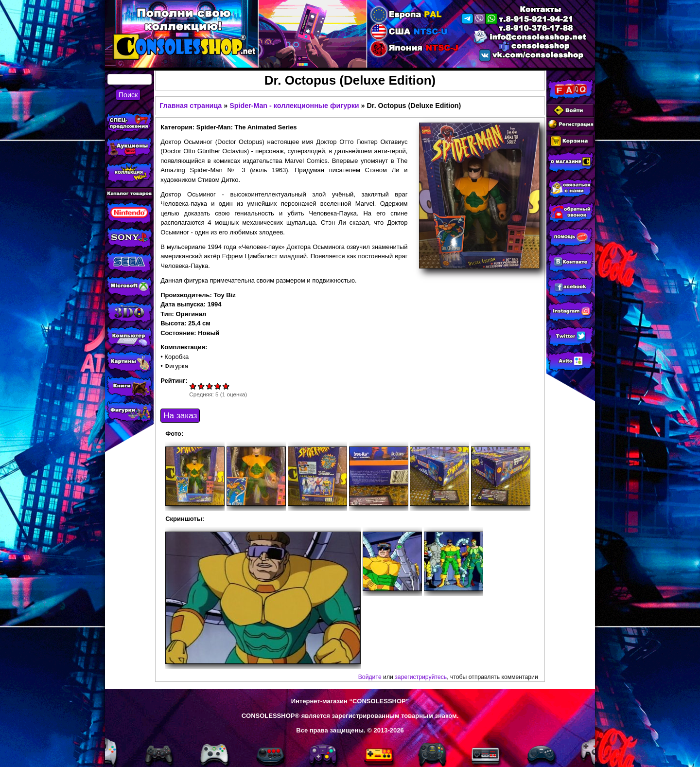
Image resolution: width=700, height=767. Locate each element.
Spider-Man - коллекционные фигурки (294, 106)
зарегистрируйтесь (421, 677)
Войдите (370, 677)
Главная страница (191, 106)
